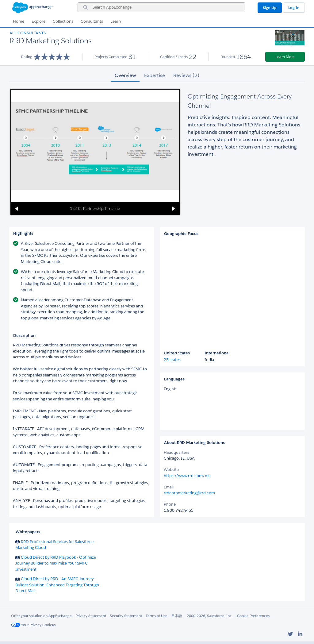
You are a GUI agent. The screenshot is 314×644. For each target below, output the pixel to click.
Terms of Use (157, 616)
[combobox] (161, 7)
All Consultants (28, 33)
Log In (294, 8)
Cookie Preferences (253, 616)
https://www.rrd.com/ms (187, 476)
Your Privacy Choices (33, 625)
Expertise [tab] (155, 75)
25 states (172, 360)
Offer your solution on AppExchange (41, 616)
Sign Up (270, 8)
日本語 (177, 616)
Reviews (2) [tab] (186, 75)
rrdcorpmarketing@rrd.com (189, 493)
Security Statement (126, 616)
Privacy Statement (91, 616)
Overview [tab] (125, 75)
